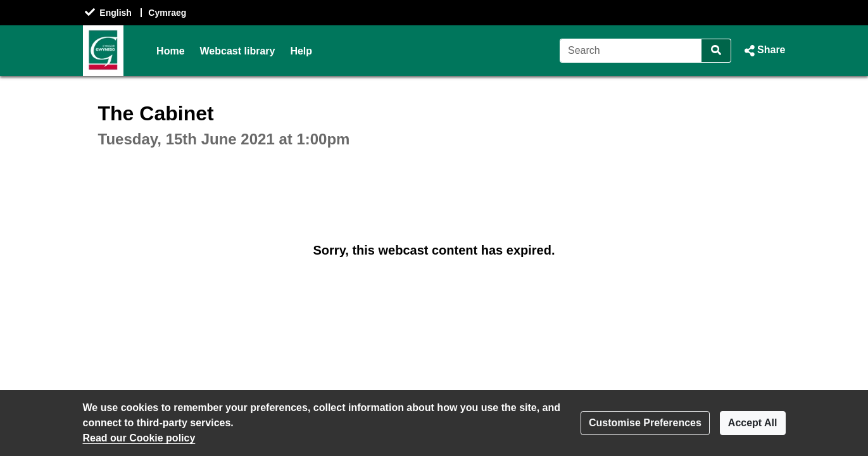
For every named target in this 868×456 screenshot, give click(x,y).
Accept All (753, 423)
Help (301, 51)
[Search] (631, 51)
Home (170, 51)
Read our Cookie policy (139, 438)
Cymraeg (167, 13)
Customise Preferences (645, 423)
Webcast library (238, 51)
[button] (763, 51)
